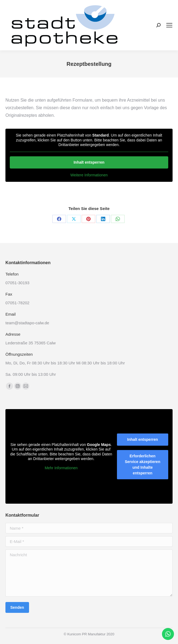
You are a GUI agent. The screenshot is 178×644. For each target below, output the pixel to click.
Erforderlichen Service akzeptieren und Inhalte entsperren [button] (143, 465)
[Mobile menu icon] (169, 25)
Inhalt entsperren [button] (89, 162)
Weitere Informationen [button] (89, 175)
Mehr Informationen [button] (61, 468)
